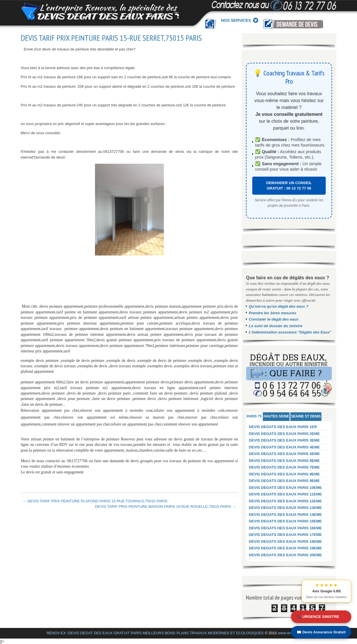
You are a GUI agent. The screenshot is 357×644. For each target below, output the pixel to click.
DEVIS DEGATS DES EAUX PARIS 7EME (284, 467)
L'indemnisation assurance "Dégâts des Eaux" (290, 332)
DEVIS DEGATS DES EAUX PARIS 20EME (285, 555)
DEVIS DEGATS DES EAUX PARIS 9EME (284, 481)
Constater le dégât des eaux (274, 319)
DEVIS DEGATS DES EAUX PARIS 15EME (285, 521)
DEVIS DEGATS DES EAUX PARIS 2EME (284, 434)
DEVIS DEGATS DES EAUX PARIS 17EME (285, 535)
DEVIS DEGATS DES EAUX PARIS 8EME (284, 474)
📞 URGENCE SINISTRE (318, 617)
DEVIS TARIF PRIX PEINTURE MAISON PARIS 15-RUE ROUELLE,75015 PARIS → (165, 507)
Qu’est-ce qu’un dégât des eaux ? (279, 306)
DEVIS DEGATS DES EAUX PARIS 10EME (285, 488)
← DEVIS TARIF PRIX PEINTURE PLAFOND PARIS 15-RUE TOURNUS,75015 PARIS (95, 501)
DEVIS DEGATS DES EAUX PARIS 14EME (285, 515)
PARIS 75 (254, 416)
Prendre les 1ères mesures (273, 313)
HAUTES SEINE (276, 416)
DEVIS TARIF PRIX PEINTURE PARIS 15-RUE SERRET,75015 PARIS (111, 38)
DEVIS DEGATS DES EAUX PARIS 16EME (285, 528)
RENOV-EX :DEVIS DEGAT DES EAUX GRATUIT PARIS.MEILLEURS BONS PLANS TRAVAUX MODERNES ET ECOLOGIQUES (155, 633)
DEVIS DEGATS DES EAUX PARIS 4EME (284, 447)
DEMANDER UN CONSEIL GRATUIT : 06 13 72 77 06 (289, 186)
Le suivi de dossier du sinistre (275, 326)
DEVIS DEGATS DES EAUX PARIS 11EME (285, 494)
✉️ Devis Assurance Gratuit (321, 632)
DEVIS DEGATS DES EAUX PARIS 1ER (283, 427)
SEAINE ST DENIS (306, 416)
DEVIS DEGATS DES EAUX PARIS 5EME (284, 454)
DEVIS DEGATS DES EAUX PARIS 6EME (284, 461)
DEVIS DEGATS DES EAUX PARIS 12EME (285, 501)
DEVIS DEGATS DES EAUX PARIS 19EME (285, 548)
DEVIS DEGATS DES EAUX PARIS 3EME (284, 440)
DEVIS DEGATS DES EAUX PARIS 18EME (285, 541)
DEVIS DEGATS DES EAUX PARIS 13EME (285, 508)
